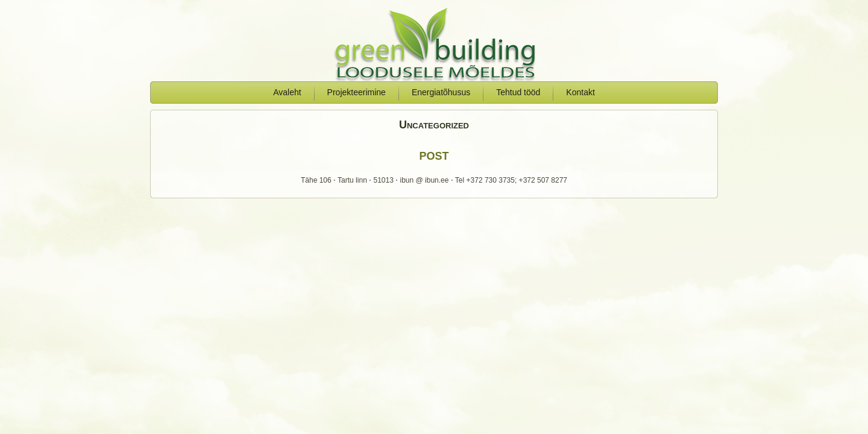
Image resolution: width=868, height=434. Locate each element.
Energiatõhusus (441, 92)
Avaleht (287, 92)
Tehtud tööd (518, 92)
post (434, 154)
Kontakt (580, 92)
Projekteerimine (357, 92)
